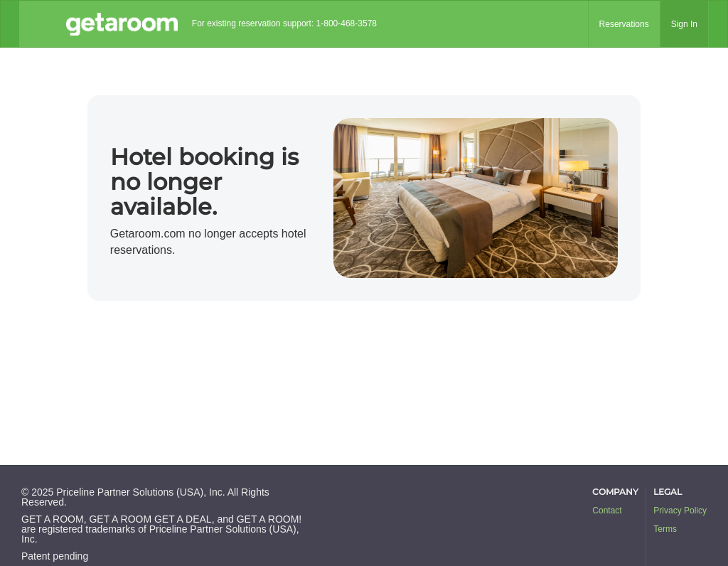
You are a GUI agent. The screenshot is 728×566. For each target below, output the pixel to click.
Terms (665, 529)
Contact (607, 511)
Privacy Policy (680, 511)
